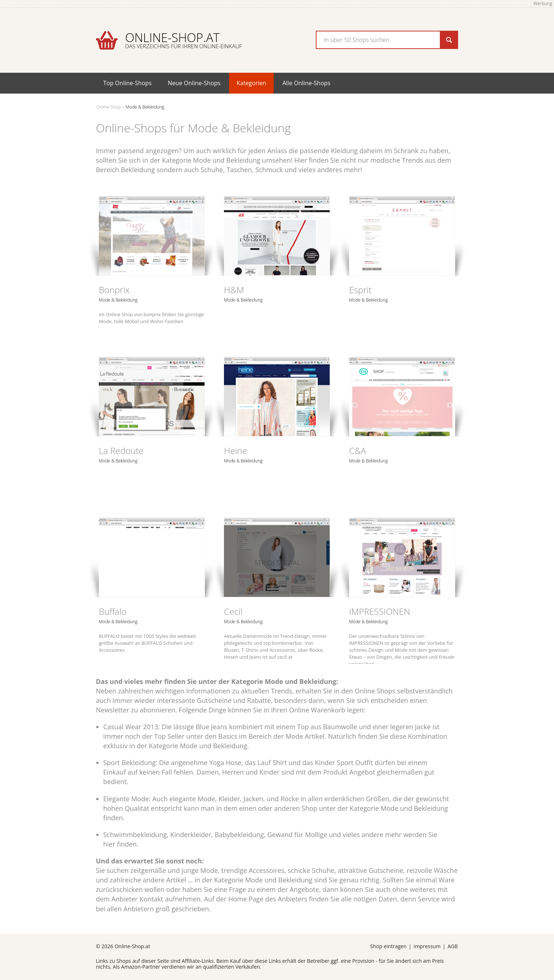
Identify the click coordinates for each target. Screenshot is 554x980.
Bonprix (114, 290)
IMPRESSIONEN (380, 611)
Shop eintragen (388, 946)
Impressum (427, 946)
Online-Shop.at (184, 40)
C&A (358, 451)
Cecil (233, 611)
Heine (235, 451)
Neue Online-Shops (194, 83)
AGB (453, 946)
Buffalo (113, 611)
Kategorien (251, 83)
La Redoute (121, 451)
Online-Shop (108, 107)
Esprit (360, 290)
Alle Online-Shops (306, 83)
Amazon (131, 967)
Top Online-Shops (127, 83)
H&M (234, 290)
